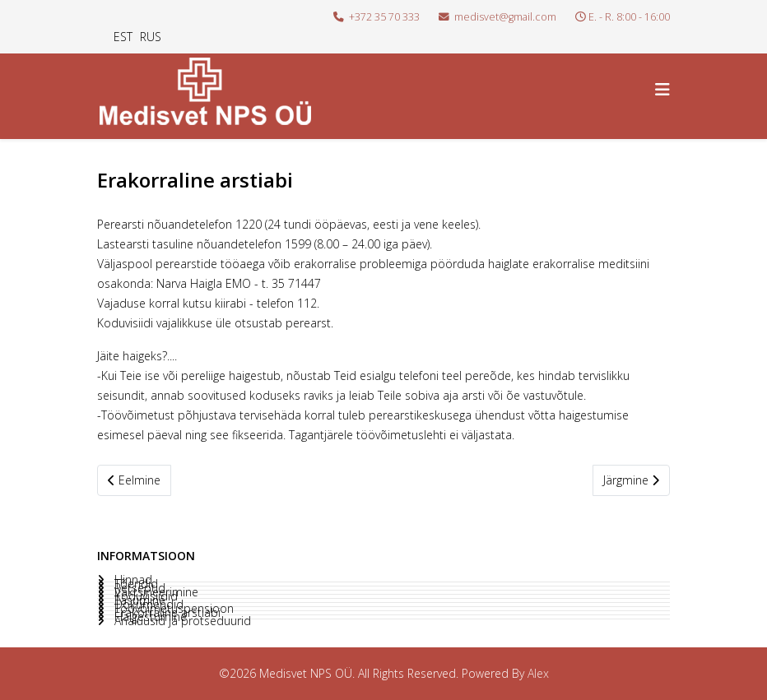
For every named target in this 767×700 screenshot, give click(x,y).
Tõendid (135, 584)
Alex (538, 673)
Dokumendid (147, 605)
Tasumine (138, 600)
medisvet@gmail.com (505, 17)
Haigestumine (149, 617)
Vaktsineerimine (155, 592)
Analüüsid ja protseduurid (181, 621)
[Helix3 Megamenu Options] (662, 89)
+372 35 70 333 (384, 17)
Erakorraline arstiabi (166, 613)
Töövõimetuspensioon (172, 609)
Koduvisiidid (144, 596)
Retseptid (138, 588)
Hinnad (132, 580)
